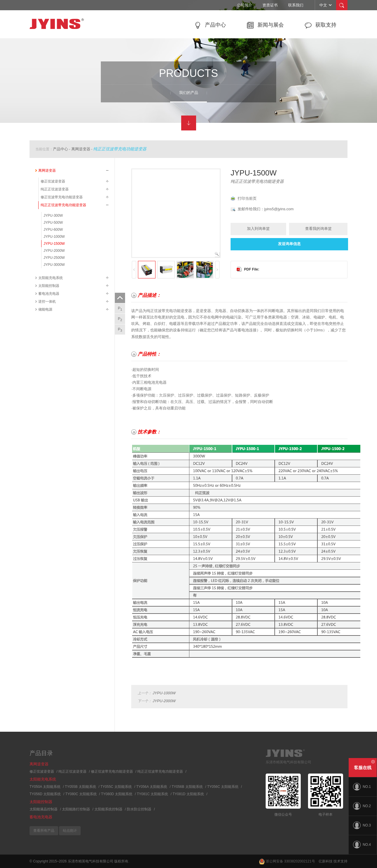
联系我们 (296, 5)
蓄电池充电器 (49, 294)
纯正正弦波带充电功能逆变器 (120, 149)
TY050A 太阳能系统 (45, 787)
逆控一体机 (47, 302)
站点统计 (70, 831)
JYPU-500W (53, 223)
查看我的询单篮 (318, 229)
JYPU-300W (53, 216)
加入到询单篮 (258, 229)
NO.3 (362, 825)
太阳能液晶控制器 (44, 809)
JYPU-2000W (54, 251)
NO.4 (362, 845)
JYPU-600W (53, 230)
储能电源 (45, 309)
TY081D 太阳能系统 (188, 794)
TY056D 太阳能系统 (45, 794)
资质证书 (270, 5)
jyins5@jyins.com (279, 209)
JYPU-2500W (54, 258)
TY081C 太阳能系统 (152, 794)
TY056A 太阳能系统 (152, 787)
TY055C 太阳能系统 (116, 787)
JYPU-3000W (54, 265)
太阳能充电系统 (51, 278)
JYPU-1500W (54, 244)
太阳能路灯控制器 (76, 809)
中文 (326, 5)
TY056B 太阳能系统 (187, 787)
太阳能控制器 (49, 286)
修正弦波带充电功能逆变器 (62, 197)
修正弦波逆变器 (53, 181)
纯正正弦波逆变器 (55, 189)
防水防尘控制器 (139, 809)
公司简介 (245, 5)
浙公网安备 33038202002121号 (287, 861)
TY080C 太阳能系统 (81, 794)
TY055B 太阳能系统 (81, 787)
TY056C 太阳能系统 (223, 787)
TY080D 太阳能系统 (117, 794)
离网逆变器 (81, 149)
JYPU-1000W (54, 237)
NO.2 (362, 806)
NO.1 (362, 787)
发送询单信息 (289, 244)
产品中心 (60, 149)
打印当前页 (247, 198)
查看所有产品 (44, 831)
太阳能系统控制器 (108, 809)
